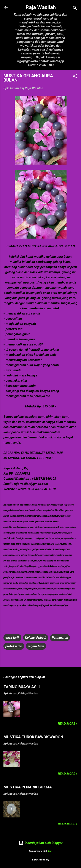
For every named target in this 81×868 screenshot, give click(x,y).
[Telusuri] (75, 9)
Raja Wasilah (41, 7)
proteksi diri (14, 646)
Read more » (68, 724)
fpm (50, 851)
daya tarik (12, 638)
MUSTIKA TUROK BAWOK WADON (33, 737)
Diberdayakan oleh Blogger (40, 843)
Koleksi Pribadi (36, 638)
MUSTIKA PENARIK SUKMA (28, 787)
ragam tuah (36, 646)
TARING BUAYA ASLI (22, 687)
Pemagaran (60, 638)
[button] (75, 77)
